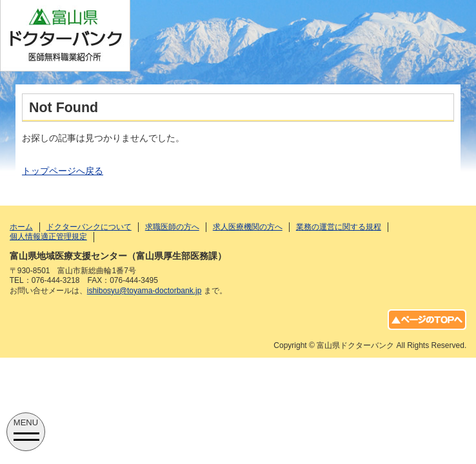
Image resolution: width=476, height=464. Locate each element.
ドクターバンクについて (89, 227)
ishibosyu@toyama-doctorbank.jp (144, 291)
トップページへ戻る (63, 171)
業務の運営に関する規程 (339, 227)
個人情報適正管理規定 (48, 237)
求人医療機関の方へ (248, 227)
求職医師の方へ (172, 227)
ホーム (21, 227)
